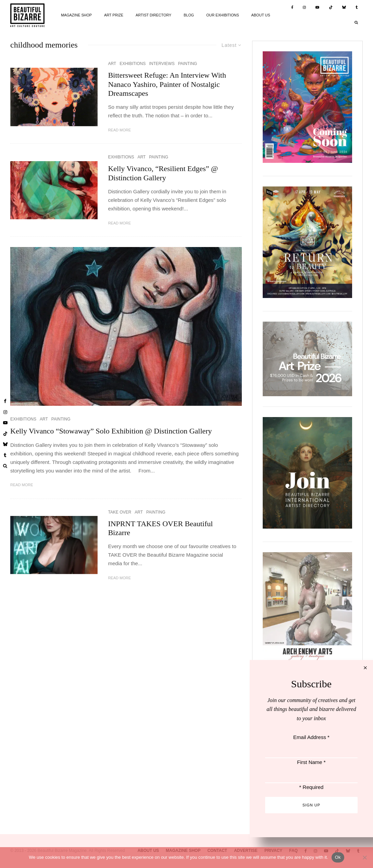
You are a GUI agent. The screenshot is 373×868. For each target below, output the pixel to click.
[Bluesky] (344, 8)
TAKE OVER (120, 512)
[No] (364, 857)
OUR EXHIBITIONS (222, 15)
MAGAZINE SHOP (76, 15)
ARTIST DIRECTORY (153, 15)
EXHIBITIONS (133, 64)
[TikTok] (331, 8)
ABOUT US (261, 15)
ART (112, 64)
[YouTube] (317, 8)
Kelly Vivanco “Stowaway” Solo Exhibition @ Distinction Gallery (111, 431)
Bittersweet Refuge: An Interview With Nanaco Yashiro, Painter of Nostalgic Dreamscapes (167, 84)
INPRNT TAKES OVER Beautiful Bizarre (160, 528)
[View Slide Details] (307, 359)
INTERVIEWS (162, 64)
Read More (119, 130)
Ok (338, 857)
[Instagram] (304, 8)
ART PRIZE (114, 15)
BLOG (189, 15)
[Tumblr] (357, 8)
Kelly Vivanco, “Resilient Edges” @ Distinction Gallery (163, 173)
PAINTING (188, 64)
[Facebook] (292, 8)
